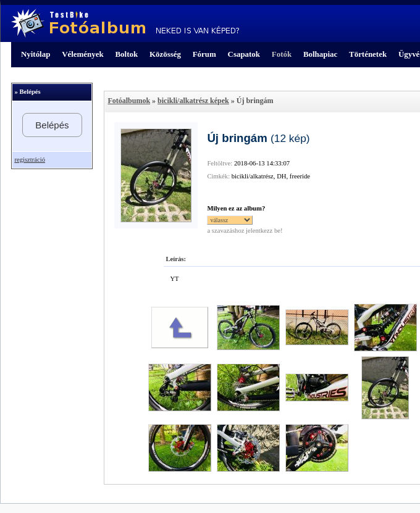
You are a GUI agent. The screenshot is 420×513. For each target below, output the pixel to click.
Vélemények (83, 54)
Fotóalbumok (129, 101)
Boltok (126, 54)
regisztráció (30, 160)
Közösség (165, 54)
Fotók (282, 54)
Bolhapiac (320, 54)
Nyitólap (36, 54)
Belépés (52, 125)
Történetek (368, 54)
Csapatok (244, 54)
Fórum (204, 54)
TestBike (125, 23)
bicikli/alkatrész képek (193, 101)
